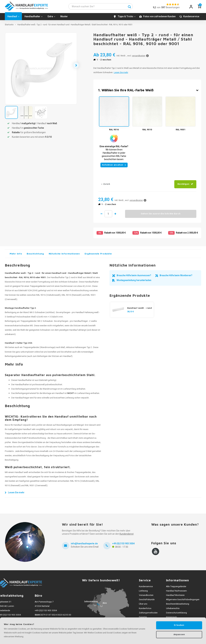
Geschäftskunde (147, 601)
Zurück (106, 186)
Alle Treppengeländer (176, 588)
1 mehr (118, 215)
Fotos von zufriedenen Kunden (159, 18)
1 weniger (101, 215)
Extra (51, 18)
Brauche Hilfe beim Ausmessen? (134, 277)
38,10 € (131, 313)
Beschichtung (35, 255)
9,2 (154, 8)
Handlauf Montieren (175, 597)
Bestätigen (183, 186)
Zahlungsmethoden (148, 614)
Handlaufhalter (33, 18)
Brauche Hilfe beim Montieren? (176, 277)
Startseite (9, 26)
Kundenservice (191, 18)
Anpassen (179, 635)
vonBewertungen (168, 8)
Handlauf (13, 18)
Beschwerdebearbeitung (178, 606)
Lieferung (143, 592)
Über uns (143, 606)
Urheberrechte (173, 610)
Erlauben (179, 625)
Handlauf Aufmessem (176, 592)
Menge (110, 215)
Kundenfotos (145, 610)
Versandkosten (146, 597)
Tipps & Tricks (127, 18)
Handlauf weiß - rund (140, 309)
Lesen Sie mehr (121, 74)
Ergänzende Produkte (98, 255)
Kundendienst (127, 535)
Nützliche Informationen (64, 255)
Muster (64, 18)
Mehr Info (16, 255)
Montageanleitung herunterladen (134, 282)
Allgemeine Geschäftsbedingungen (183, 601)
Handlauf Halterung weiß (87, 314)
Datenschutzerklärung (176, 614)
